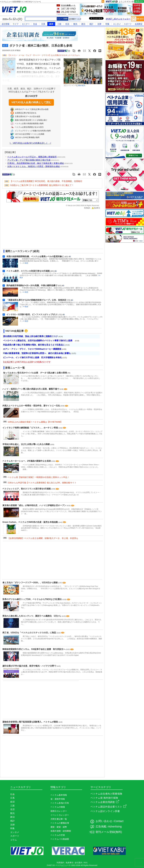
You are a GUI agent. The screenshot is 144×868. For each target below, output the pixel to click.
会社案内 (78, 863)
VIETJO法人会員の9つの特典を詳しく (30, 143)
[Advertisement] (43, 230)
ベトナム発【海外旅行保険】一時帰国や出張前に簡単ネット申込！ (39, 477)
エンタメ (117, 24)
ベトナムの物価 (58, 807)
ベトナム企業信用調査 (105, 802)
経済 (51, 24)
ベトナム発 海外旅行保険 (104, 798)
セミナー (26, 24)
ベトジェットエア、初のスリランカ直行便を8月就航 (27, 489)
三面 (59, 24)
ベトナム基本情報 (59, 795)
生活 (67, 24)
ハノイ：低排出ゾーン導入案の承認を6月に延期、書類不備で (31, 389)
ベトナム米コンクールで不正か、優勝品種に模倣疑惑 (32, 157)
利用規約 (87, 208)
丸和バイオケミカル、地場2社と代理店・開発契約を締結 (34, 166)
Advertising (115, 827)
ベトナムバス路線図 (60, 839)
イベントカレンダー (60, 815)
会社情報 (6, 24)
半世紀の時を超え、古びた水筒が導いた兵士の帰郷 (26, 444)
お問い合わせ (104, 821)
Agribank (59, 14)
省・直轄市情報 (58, 799)
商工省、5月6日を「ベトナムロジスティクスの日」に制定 (30, 633)
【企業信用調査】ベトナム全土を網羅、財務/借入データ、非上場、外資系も (43, 538)
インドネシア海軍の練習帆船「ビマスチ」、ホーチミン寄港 (30, 428)
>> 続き (26, 263)
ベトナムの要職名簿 (60, 823)
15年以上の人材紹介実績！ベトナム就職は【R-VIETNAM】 (35, 422)
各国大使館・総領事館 (61, 831)
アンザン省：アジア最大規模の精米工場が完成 (29, 160)
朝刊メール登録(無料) (109, 832)
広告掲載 (101, 827)
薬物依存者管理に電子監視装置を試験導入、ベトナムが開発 (30, 722)
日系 (43, 24)
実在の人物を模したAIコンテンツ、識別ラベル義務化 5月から (32, 616)
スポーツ (128, 24)
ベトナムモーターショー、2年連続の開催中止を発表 (27, 461)
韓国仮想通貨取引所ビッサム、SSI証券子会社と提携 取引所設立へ (34, 649)
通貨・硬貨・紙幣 (59, 827)
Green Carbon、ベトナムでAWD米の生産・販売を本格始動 (30, 522)
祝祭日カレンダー (59, 811)
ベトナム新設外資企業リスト (108, 807)
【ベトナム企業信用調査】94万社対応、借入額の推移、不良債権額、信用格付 (46, 181)
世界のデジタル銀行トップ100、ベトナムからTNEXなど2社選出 (32, 599)
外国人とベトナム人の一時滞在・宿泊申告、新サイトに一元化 (31, 406)
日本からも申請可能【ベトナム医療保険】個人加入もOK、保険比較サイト (42, 483)
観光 (75, 24)
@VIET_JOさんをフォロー (118, 19)
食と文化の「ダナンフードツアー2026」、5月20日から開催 (30, 583)
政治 (83, 24)
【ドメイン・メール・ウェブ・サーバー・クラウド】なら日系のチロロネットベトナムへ (44, 55)
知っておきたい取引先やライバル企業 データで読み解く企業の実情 (35, 373)
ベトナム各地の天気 (60, 803)
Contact (119, 821)
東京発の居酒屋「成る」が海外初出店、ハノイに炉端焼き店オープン (35, 505)
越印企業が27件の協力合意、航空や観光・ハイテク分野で (30, 666)
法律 (99, 24)
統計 (91, 24)
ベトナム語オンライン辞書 (105, 811)
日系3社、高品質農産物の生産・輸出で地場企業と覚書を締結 (36, 163)
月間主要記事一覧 (59, 819)
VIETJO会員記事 (15, 331)
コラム (14, 840)
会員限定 (139, 24)
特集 (107, 24)
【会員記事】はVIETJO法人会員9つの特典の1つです (26, 362)
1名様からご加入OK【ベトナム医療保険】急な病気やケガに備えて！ (42, 185)
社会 (35, 24)
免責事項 (96, 208)
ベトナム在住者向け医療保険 (106, 794)
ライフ (16, 24)
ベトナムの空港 (58, 835)
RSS (85, 863)
